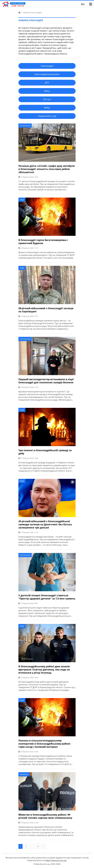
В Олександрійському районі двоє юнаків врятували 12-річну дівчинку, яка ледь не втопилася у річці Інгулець (44, 669)
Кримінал (24, 774)
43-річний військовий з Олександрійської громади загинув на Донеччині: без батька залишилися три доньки (45, 524)
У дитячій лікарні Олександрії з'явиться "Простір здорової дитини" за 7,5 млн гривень (47, 597)
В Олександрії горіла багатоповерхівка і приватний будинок (43, 242)
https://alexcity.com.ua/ (56, 860)
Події (22, 200)
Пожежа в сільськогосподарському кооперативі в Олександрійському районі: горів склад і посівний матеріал (45, 744)
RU (83, 4)
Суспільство (25, 125)
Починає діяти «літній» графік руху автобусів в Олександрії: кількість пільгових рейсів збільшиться (47, 169)
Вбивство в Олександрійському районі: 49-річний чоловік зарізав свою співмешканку (45, 816)
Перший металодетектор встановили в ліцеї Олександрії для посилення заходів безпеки (46, 381)
